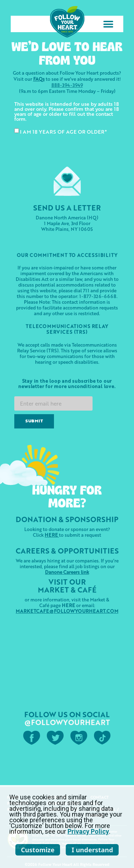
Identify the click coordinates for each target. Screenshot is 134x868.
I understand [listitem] (92, 850)
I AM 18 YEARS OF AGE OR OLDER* (63, 132)
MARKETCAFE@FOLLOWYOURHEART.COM (67, 611)
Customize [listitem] (38, 850)
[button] (108, 24)
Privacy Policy (88, 831)
